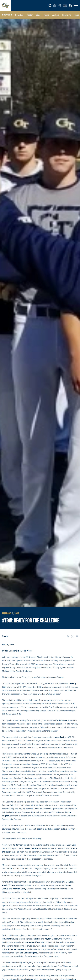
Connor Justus (12, 868)
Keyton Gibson (52, 939)
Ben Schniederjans (29, 953)
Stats (38, 15)
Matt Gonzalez (36, 809)
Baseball (7, 15)
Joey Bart (59, 737)
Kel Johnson (61, 720)
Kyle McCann (68, 882)
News (46, 15)
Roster (30, 15)
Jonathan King (33, 942)
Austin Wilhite (9, 885)
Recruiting (67, 15)
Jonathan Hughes (16, 949)
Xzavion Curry (19, 889)
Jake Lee (36, 939)
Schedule (19, 15)
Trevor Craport (31, 848)
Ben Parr (10, 939)
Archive (56, 15)
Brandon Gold (8, 805)
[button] (50, 6)
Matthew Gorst (37, 805)
